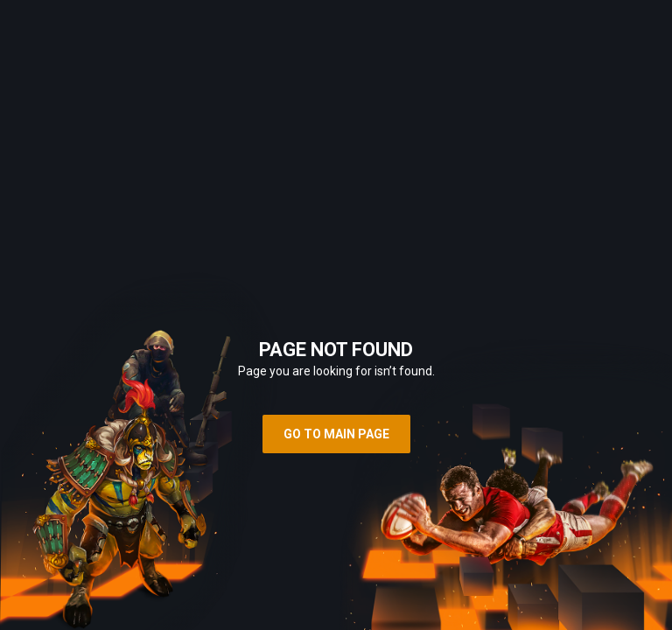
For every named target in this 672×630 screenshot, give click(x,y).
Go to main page (336, 434)
